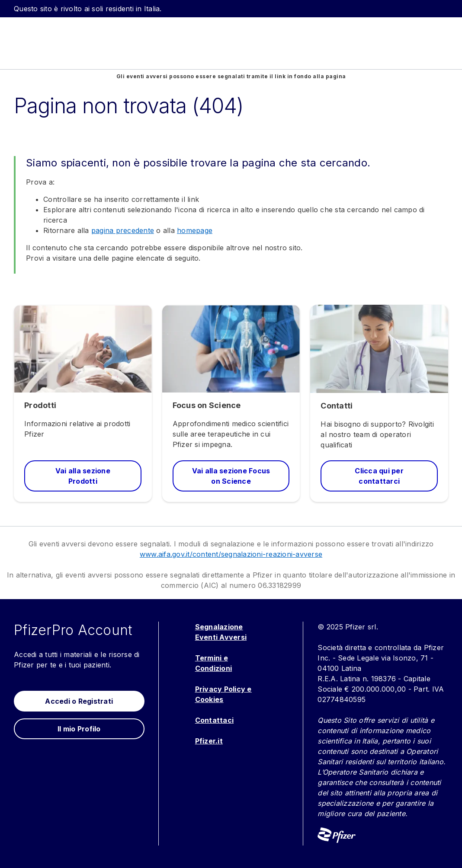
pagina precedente (123, 230)
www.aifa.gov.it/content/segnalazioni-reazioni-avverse (231, 554)
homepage (195, 230)
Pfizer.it (209, 741)
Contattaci (215, 720)
